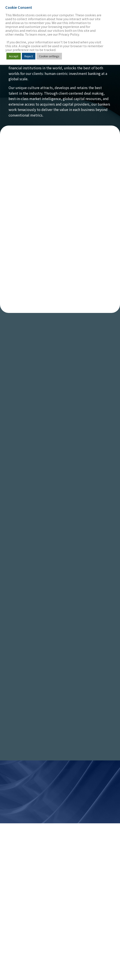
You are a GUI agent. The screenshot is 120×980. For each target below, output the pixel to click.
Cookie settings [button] (49, 56)
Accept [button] (14, 56)
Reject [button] (29, 56)
